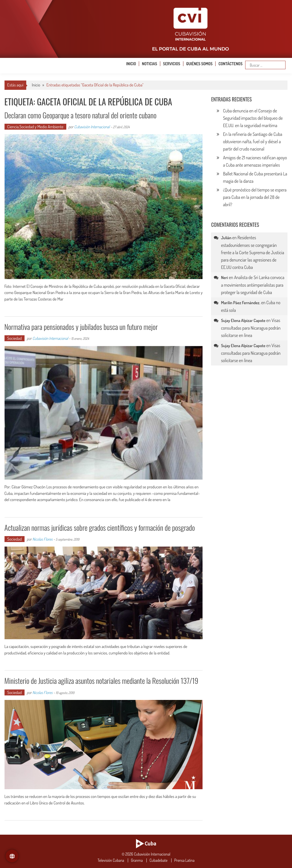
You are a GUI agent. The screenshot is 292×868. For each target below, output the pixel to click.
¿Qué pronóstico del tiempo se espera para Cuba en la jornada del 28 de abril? (255, 197)
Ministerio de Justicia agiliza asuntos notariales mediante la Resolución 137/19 (101, 681)
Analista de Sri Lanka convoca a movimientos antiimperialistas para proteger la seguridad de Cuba (253, 285)
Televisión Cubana (111, 860)
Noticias (150, 64)
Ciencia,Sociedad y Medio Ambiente (35, 127)
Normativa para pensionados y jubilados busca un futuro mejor (81, 327)
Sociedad (15, 338)
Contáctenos (230, 64)
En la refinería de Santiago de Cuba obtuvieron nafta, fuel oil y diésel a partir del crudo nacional (253, 142)
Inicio (131, 64)
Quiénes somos (199, 64)
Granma (137, 860)
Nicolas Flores (42, 539)
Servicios (172, 64)
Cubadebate (159, 860)
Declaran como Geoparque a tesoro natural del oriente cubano (81, 115)
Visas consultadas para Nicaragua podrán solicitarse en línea (251, 328)
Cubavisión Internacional (92, 127)
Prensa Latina (185, 860)
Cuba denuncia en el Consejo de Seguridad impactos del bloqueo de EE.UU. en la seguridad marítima (253, 118)
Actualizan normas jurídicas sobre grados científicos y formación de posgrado (100, 527)
